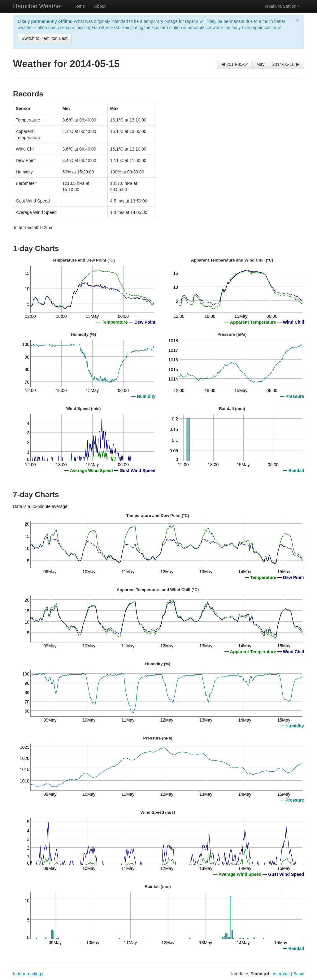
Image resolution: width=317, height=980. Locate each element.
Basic (299, 974)
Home (79, 6)
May (260, 64)
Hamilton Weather (38, 6)
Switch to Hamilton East (45, 38)
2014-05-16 (286, 64)
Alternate (281, 974)
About (100, 6)
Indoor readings (28, 974)
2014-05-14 (235, 64)
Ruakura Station (282, 6)
